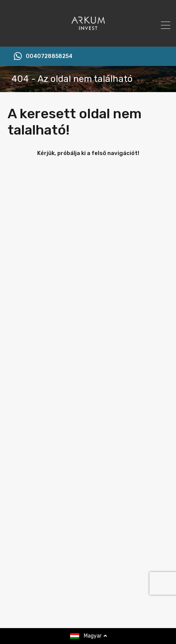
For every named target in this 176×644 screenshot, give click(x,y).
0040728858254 (49, 56)
